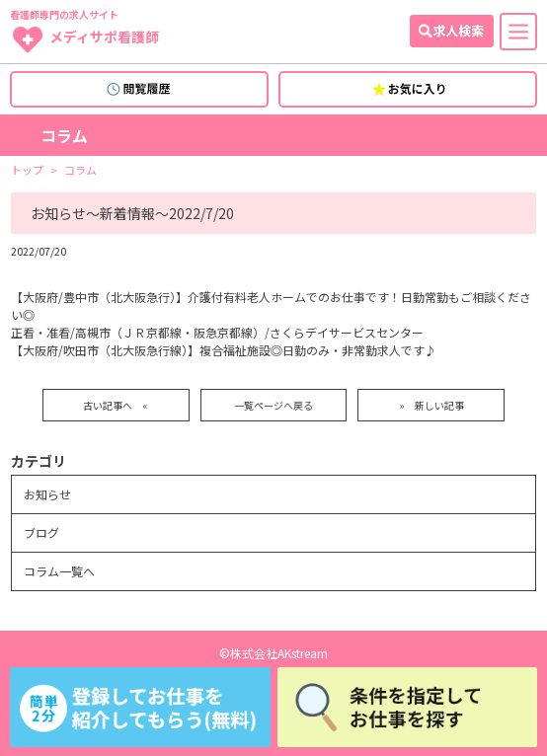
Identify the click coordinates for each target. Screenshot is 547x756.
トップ (27, 170)
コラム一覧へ (59, 571)
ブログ (41, 532)
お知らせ (47, 494)
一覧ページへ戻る (273, 405)
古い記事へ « (116, 405)
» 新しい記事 (431, 405)
